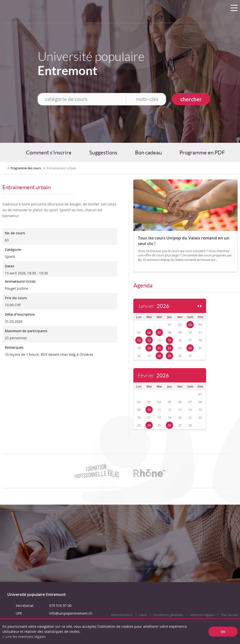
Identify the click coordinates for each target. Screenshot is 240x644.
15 (169, 340)
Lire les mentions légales (26, 637)
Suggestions (103, 153)
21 (159, 348)
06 (149, 333)
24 (190, 348)
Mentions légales (202, 615)
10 (149, 410)
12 (139, 340)
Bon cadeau (148, 153)
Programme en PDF (202, 153)
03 (190, 325)
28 (159, 356)
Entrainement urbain (61, 168)
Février (153, 376)
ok (223, 631)
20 (149, 348)
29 (169, 356)
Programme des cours (26, 168)
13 (149, 340)
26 (169, 425)
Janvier (153, 306)
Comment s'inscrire (49, 153)
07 (159, 333)
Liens (143, 615)
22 (169, 348)
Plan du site (229, 615)
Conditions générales (168, 615)
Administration (122, 615)
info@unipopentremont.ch (71, 613)
